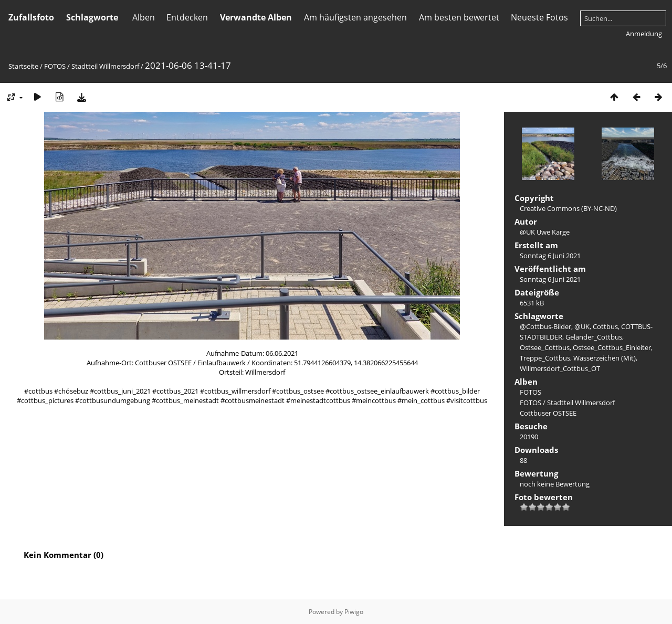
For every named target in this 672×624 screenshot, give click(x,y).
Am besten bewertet (459, 17)
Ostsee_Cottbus (545, 347)
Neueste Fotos (539, 17)
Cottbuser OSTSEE (548, 413)
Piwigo (354, 612)
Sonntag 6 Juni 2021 (550, 256)
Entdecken (187, 17)
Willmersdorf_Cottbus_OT (560, 368)
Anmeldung (644, 34)
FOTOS (55, 66)
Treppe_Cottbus (545, 358)
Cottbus (605, 326)
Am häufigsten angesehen (355, 17)
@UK (582, 326)
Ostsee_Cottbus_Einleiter (612, 347)
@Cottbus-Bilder (545, 326)
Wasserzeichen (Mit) (605, 358)
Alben (144, 17)
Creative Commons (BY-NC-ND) (568, 208)
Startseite (23, 66)
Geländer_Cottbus (594, 337)
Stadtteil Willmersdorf (105, 66)
